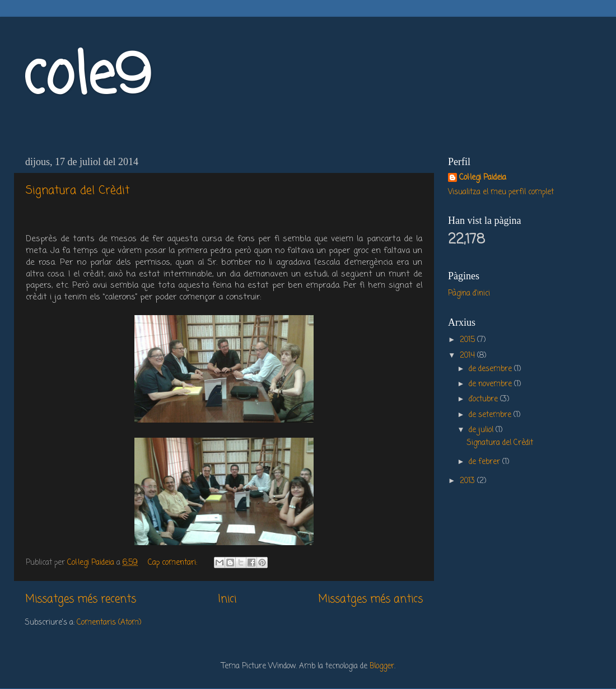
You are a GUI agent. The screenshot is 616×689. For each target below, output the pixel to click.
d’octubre (484, 399)
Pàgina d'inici (469, 294)
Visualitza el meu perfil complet (501, 192)
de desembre (491, 369)
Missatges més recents (81, 599)
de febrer (486, 462)
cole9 (87, 78)
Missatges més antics (370, 599)
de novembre (491, 384)
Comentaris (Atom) (109, 623)
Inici (227, 599)
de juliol (482, 430)
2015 (468, 340)
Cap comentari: (174, 563)
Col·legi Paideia (483, 178)
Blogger (382, 666)
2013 (468, 481)
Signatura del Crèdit (78, 191)
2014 (468, 356)
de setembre (491, 415)
